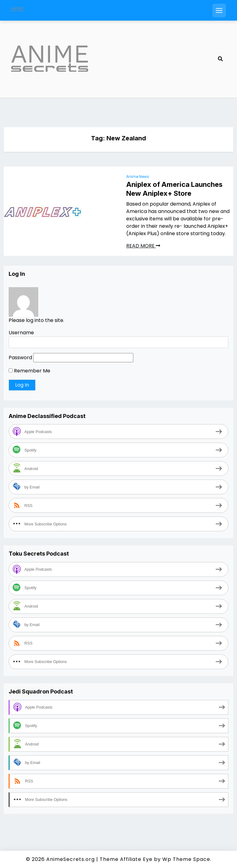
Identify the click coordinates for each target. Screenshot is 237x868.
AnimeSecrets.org (71, 859)
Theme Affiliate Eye (126, 859)
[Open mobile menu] (219, 10)
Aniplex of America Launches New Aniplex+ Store (174, 189)
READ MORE (143, 246)
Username (21, 333)
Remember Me (29, 371)
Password (20, 358)
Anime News (138, 177)
